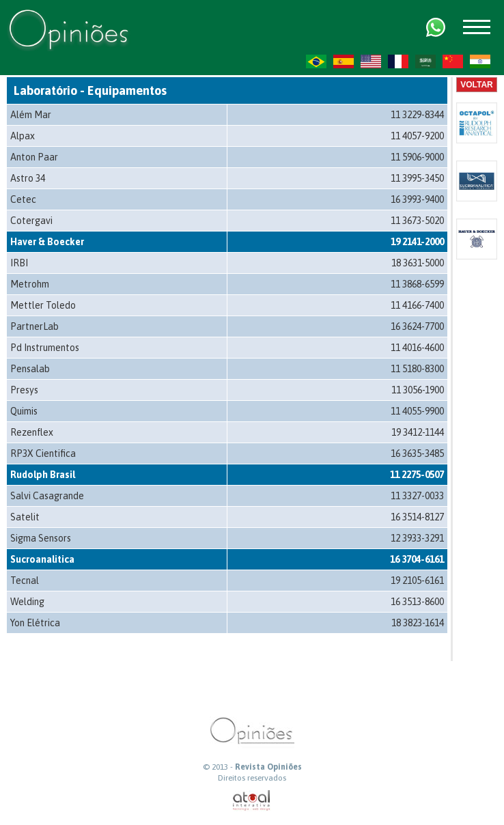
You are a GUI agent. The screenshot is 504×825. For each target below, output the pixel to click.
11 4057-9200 (417, 136)
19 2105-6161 (417, 581)
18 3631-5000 (418, 263)
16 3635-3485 (417, 453)
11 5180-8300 (417, 369)
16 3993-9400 (417, 199)
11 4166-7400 (417, 305)
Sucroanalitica (42, 559)
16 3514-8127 (417, 517)
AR (425, 61)
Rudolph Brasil (43, 475)
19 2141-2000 (417, 242)
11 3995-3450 (417, 178)
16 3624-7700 (417, 326)
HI (480, 61)
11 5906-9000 (417, 157)
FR (398, 61)
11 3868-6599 (417, 284)
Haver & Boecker (47, 242)
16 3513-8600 (417, 602)
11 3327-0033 (417, 496)
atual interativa (252, 801)
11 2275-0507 (417, 475)
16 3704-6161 (417, 559)
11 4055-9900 (417, 411)
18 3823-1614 (418, 623)
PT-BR (316, 61)
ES (344, 61)
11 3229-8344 (417, 115)
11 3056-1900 (418, 390)
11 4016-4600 (417, 348)
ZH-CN (453, 61)
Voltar (477, 85)
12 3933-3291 (417, 538)
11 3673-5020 (417, 221)
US (371, 61)
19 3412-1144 (418, 432)
